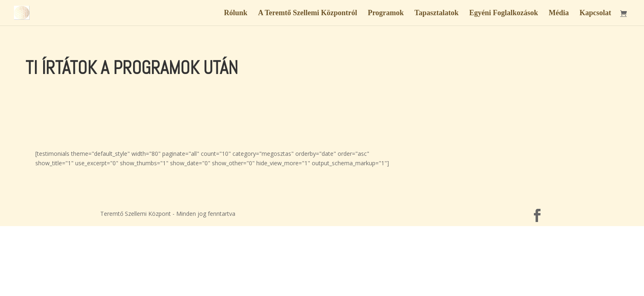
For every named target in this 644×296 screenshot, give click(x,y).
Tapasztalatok (436, 13)
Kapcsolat (595, 13)
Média (559, 13)
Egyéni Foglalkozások (504, 13)
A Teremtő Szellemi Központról (307, 13)
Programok (386, 13)
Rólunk (236, 13)
